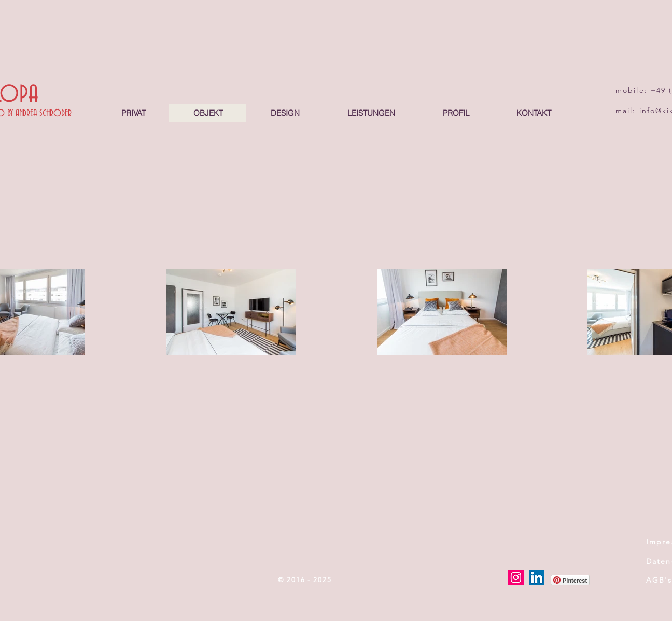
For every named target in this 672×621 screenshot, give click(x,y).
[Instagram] (516, 577)
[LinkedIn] (537, 577)
